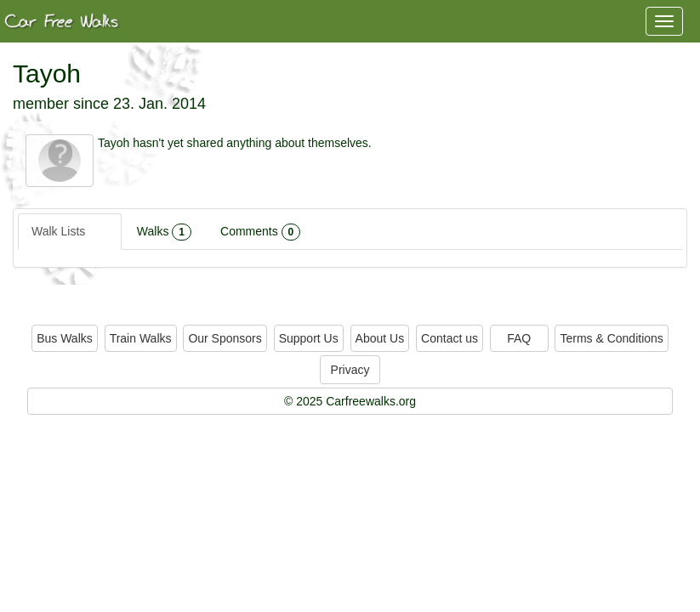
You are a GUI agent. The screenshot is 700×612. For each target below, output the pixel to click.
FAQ (519, 338)
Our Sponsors (225, 338)
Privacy (350, 370)
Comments (260, 232)
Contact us (450, 338)
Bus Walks (65, 338)
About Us (380, 338)
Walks (164, 232)
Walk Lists (70, 232)
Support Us (309, 338)
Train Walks (141, 338)
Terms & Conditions (611, 338)
